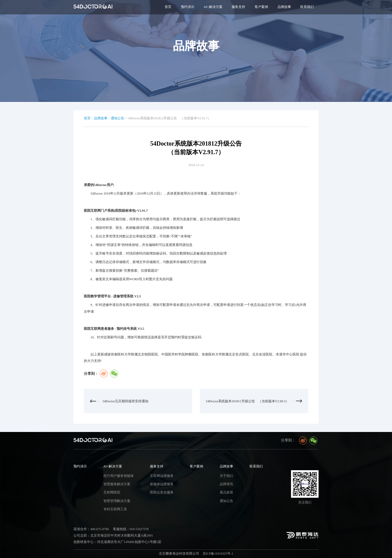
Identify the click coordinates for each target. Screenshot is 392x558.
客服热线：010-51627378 (131, 529)
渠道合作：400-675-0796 (91, 529)
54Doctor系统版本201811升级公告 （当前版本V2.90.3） (247, 401)
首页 (168, 7)
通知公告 (118, 118)
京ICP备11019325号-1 (218, 554)
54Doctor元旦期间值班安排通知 (125, 401)
